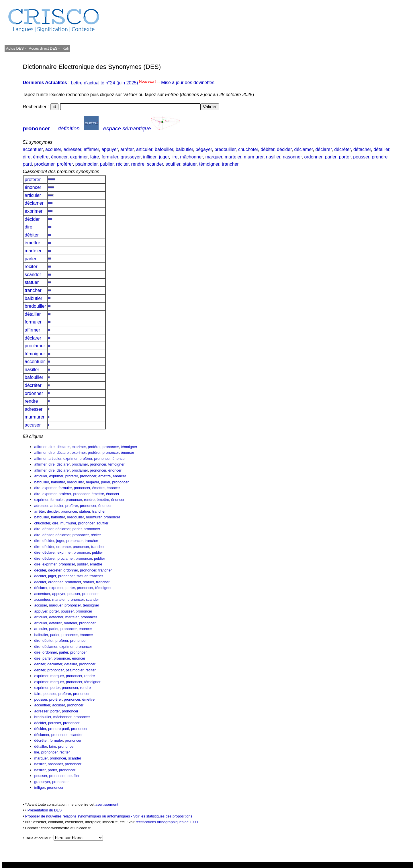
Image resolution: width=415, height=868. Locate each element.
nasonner (292, 157)
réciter (122, 164)
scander (155, 164)
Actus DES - (16, 48)
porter (345, 157)
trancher (230, 164)
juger (164, 157)
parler (331, 157)
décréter (342, 149)
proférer (65, 164)
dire (27, 157)
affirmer (91, 149)
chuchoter (248, 149)
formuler (110, 157)
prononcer (37, 128)
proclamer (44, 164)
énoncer (59, 157)
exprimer (79, 157)
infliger (150, 157)
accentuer (33, 149)
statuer (190, 164)
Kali (65, 48)
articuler (144, 149)
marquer (214, 157)
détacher (362, 149)
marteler (233, 157)
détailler (381, 149)
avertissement (107, 804)
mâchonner (191, 157)
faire (94, 157)
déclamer (304, 149)
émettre (41, 157)
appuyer (110, 149)
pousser (361, 157)
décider (284, 149)
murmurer (254, 157)
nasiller (273, 157)
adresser (72, 149)
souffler (173, 164)
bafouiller (164, 149)
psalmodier (86, 164)
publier (107, 164)
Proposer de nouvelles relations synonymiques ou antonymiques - (79, 816)
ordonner (313, 157)
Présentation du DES (45, 810)
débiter (267, 149)
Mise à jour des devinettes (188, 83)
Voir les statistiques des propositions (163, 816)
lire (174, 157)
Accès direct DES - (44, 48)
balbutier (184, 149)
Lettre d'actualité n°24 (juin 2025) (114, 83)
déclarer (323, 149)
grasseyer (131, 157)
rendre (138, 164)
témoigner (209, 164)
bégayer (204, 149)
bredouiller (225, 149)
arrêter (127, 149)
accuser (53, 149)
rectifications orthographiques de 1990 (167, 822)
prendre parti (59, 729)
